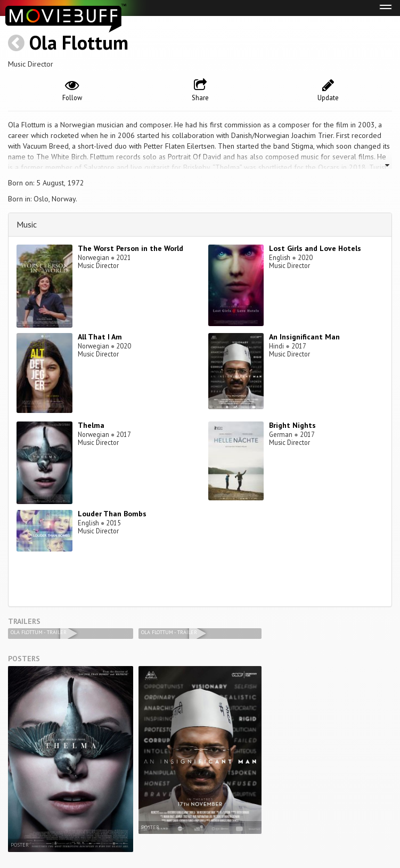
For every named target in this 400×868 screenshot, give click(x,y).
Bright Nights (292, 425)
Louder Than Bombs (112, 514)
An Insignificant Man (304, 337)
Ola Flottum (79, 42)
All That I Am (100, 337)
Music (27, 224)
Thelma (91, 425)
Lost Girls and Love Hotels (315, 248)
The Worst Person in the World (130, 248)
